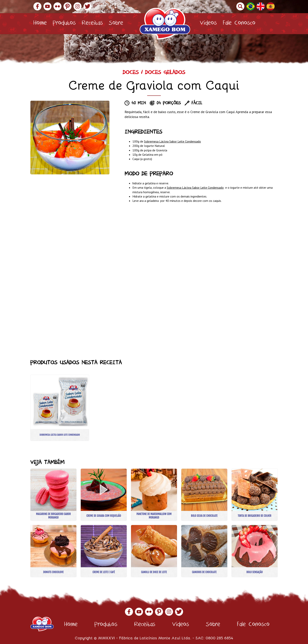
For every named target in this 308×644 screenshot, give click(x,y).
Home (40, 24)
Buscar (240, 6)
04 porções (169, 103)
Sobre (116, 24)
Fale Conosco (239, 24)
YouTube (47, 6)
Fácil (197, 103)
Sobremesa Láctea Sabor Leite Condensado (172, 141)
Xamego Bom (165, 24)
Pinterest (67, 6)
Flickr (57, 6)
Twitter (88, 6)
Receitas (92, 24)
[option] (70, 138)
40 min (139, 103)
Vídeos (208, 24)
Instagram (77, 6)
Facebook (37, 6)
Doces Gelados (165, 73)
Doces (131, 73)
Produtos (64, 24)
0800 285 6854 (219, 638)
